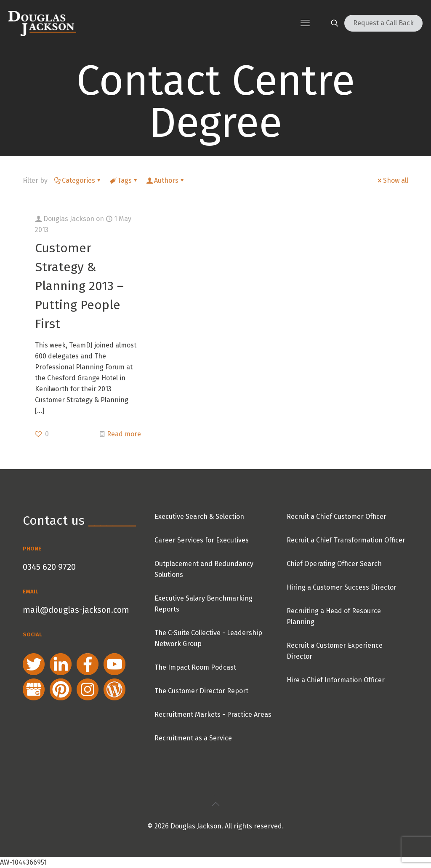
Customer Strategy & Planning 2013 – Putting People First (79, 286)
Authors (166, 180)
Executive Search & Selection (199, 517)
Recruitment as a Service (193, 738)
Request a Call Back (383, 23)
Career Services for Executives (202, 540)
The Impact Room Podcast (195, 667)
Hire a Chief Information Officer (336, 680)
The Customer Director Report (201, 691)
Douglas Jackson (69, 219)
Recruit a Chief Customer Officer (337, 517)
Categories (78, 180)
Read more (124, 434)
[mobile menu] (305, 23)
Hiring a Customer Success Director (342, 587)
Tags (124, 180)
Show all (392, 180)
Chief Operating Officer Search (334, 564)
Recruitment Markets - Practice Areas (213, 714)
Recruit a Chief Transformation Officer (346, 540)
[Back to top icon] (215, 804)
